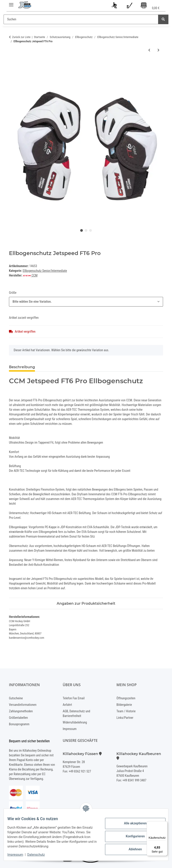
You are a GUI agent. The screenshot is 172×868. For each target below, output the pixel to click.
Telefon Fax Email (74, 698)
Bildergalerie (124, 705)
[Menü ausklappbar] (11, 3)
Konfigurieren (132, 836)
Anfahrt (67, 705)
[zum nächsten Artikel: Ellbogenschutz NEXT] (158, 50)
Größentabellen (18, 718)
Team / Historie (126, 711)
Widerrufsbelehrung (75, 722)
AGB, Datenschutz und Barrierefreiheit (76, 714)
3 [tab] (90, 230)
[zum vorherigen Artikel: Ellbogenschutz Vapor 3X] (149, 50)
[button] (115, 6)
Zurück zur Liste (21, 37)
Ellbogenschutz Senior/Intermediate (45, 271)
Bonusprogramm (19, 724)
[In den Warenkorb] (13, 65)
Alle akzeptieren (132, 823)
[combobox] (86, 302)
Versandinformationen (23, 705)
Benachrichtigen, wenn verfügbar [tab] (73, 367)
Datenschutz (40, 855)
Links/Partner (125, 718)
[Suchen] (81, 19)
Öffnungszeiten (126, 698)
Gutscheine (16, 698)
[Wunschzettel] (129, 6)
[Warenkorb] (150, 6)
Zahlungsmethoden (21, 711)
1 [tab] (82, 230)
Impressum (19, 855)
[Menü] (165, 824)
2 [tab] (86, 230)
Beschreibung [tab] (22, 367)
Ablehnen (132, 849)
